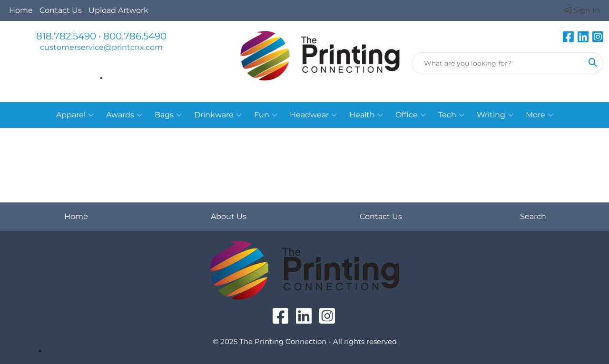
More (540, 115)
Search (533, 216)
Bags (168, 115)
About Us (229, 216)
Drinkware (218, 115)
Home (21, 10)
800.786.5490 (135, 36)
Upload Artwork (118, 10)
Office (411, 115)
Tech (451, 115)
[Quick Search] (497, 63)
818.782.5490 (66, 36)
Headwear (313, 115)
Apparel (75, 115)
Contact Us (61, 10)
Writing (495, 115)
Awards (124, 115)
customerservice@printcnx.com (101, 47)
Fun (266, 115)
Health (366, 115)
